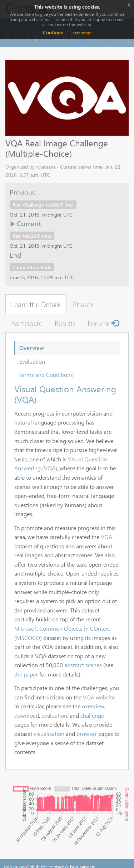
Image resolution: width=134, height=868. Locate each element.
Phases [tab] (83, 304)
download (27, 715)
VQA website (99, 697)
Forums (103, 323)
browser (87, 734)
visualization (49, 734)
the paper (26, 674)
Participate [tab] (27, 323)
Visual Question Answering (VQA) (65, 394)
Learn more (81, 33)
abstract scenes (83, 665)
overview (93, 706)
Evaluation (32, 361)
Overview (32, 348)
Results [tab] (65, 323)
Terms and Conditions (46, 375)
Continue (53, 32)
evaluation (54, 715)
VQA (106, 537)
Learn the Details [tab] (36, 304)
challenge (92, 715)
